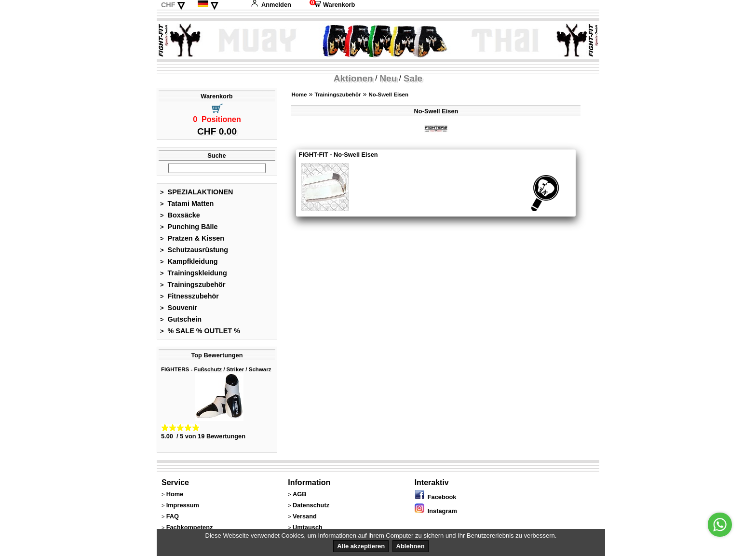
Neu (388, 78)
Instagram (436, 511)
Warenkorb (332, 5)
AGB (299, 494)
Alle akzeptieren (361, 546)
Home (299, 95)
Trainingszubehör (193, 285)
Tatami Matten (187, 203)
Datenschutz (311, 505)
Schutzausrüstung (194, 250)
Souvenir (179, 308)
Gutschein (181, 319)
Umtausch (308, 527)
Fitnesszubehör (189, 296)
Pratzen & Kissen (192, 238)
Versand (305, 516)
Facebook (436, 497)
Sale (413, 78)
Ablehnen (411, 546)
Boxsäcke (180, 215)
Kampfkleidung (189, 261)
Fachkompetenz (190, 527)
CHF (168, 5)
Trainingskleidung (194, 273)
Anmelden (271, 5)
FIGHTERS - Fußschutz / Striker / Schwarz (216, 369)
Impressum (183, 505)
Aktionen (353, 78)
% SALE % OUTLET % (200, 331)
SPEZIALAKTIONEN (197, 192)
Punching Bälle (189, 227)
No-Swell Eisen (388, 95)
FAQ (173, 516)
